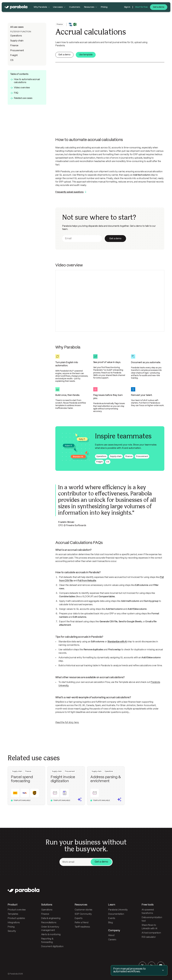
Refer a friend (82, 923)
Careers (112, 940)
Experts (79, 918)
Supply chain (17, 41)
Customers (75, 7)
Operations (16, 36)
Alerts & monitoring (51, 935)
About (111, 935)
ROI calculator (149, 937)
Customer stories (83, 910)
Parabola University (118, 910)
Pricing (104, 7)
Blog (110, 923)
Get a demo (159, 7)
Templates (13, 914)
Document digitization (52, 947)
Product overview (17, 910)
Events (112, 918)
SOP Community (83, 914)
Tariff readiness (82, 927)
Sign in (127, 7)
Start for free (141, 7)
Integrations (14, 923)
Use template (86, 55)
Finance (14, 46)
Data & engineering (51, 918)
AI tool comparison (151, 933)
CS (12, 60)
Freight (14, 55)
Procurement (17, 51)
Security (12, 931)
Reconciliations (49, 923)
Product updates (16, 918)
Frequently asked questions (69, 192)
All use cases (17, 27)
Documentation (116, 914)
